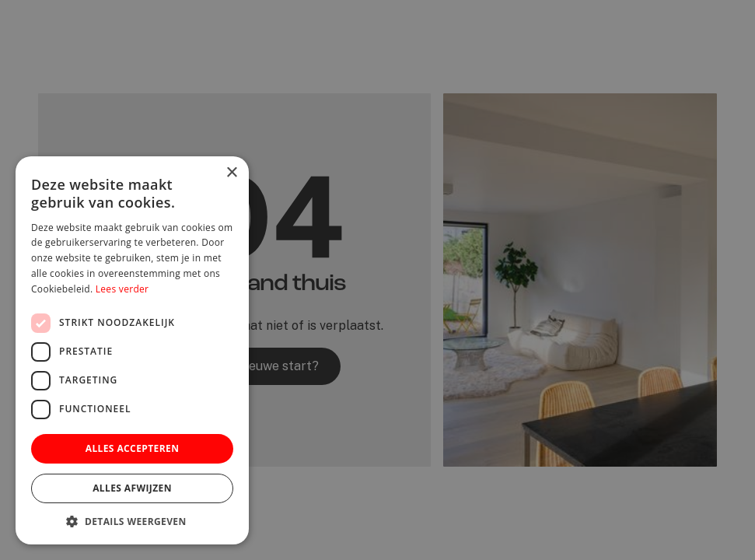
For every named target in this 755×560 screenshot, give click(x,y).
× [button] (231, 173)
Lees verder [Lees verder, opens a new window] (122, 289)
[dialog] (377, 280)
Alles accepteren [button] (133, 448)
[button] (132, 521)
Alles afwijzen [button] (132, 488)
